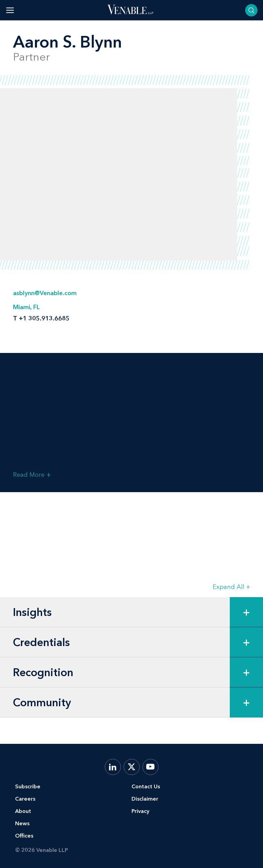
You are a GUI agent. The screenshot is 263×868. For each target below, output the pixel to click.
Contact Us (146, 786)
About (23, 811)
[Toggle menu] (10, 10)
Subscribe (28, 786)
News (22, 823)
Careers (25, 799)
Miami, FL (26, 307)
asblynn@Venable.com (45, 293)
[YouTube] (151, 767)
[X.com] (132, 767)
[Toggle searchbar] (251, 10)
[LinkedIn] (113, 767)
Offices (24, 836)
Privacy (140, 811)
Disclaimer (145, 799)
